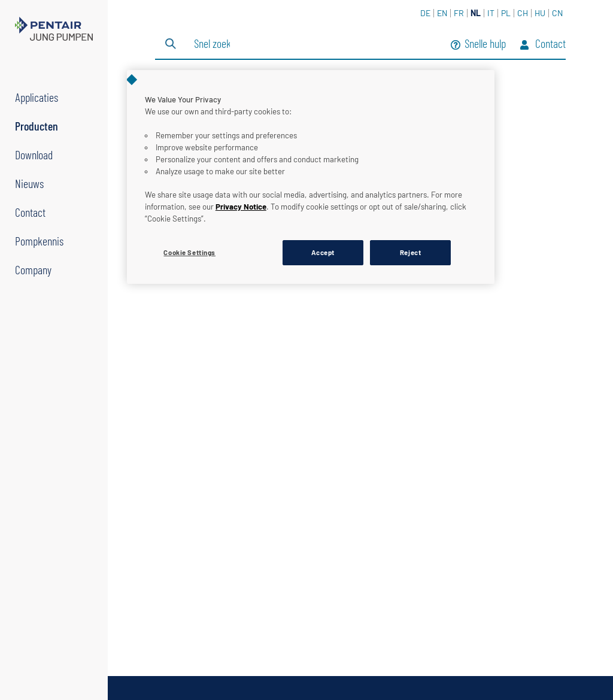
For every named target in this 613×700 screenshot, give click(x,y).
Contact (30, 212)
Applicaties (37, 97)
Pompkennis (39, 241)
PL (506, 13)
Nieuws (29, 183)
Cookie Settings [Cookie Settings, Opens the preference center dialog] (189, 252)
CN (557, 13)
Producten (37, 126)
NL (476, 13)
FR (459, 13)
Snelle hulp (478, 45)
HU (540, 13)
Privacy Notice (241, 207)
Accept (323, 252)
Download (34, 154)
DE (425, 13)
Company (33, 269)
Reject (410, 252)
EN (442, 13)
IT (491, 13)
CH (523, 13)
